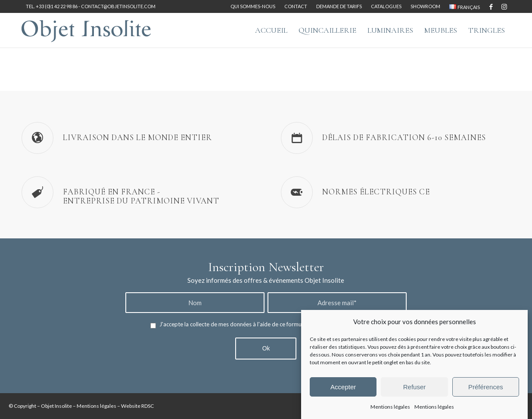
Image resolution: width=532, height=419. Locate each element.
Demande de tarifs (339, 6)
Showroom (425, 6)
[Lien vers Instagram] (504, 6)
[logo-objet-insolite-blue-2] (86, 30)
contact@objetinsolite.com (118, 6)
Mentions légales (390, 407)
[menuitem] (253, 6)
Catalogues (386, 6)
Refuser (415, 387)
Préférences (486, 387)
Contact (296, 6)
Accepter (343, 387)
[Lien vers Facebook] (491, 6)
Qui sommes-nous (253, 6)
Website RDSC (137, 406)
